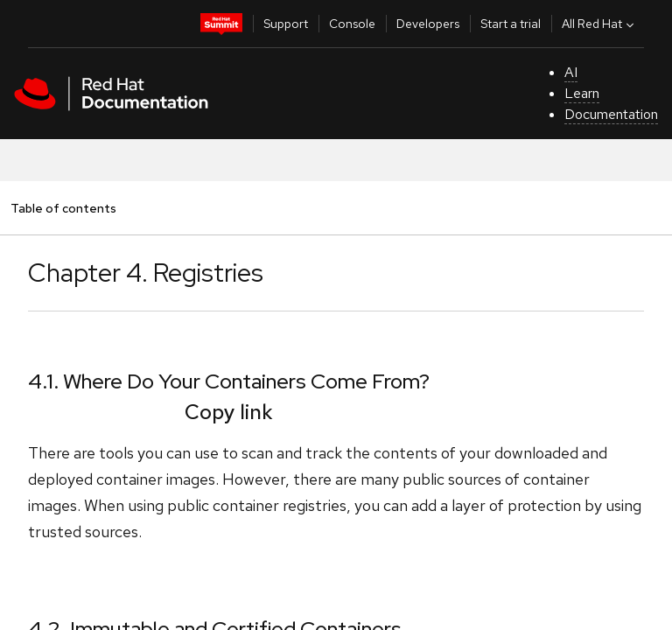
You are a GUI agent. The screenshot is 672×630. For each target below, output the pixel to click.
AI (571, 72)
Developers (428, 24)
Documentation (611, 114)
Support (286, 24)
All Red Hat (600, 24)
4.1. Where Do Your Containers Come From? (229, 381)
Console (352, 24)
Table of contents (63, 208)
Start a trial (511, 24)
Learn (582, 93)
